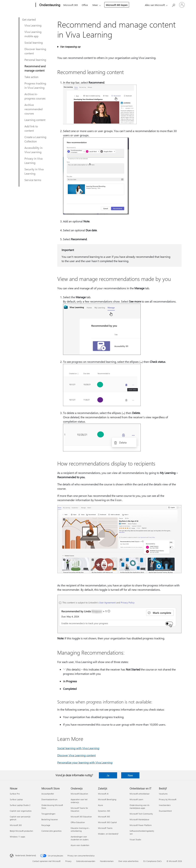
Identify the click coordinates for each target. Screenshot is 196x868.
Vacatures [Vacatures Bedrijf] (163, 794)
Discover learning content (35, 51)
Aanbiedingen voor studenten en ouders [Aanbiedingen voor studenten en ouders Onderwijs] (80, 838)
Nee (130, 775)
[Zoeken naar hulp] (173, 5)
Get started (29, 19)
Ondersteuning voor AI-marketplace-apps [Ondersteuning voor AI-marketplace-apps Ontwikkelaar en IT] (140, 807)
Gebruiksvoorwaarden (86, 861)
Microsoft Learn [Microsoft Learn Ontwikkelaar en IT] (136, 799)
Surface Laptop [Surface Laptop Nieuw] (16, 799)
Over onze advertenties (128, 861)
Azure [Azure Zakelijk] (100, 805)
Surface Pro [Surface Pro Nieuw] (15, 794)
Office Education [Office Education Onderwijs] (78, 822)
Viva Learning (33, 25)
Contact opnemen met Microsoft (47, 861)
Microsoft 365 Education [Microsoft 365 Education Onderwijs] (81, 817)
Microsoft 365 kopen (117, 5)
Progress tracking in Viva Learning (35, 85)
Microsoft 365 (71, 5)
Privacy (68, 861)
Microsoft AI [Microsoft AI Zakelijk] (103, 794)
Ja (108, 775)
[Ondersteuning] (49, 5)
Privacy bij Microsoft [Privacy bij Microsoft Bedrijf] (168, 799)
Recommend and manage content (35, 68)
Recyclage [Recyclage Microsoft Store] (46, 825)
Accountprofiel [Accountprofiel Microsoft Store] (48, 794)
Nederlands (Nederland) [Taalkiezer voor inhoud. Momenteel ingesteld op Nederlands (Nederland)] (26, 855)
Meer (95, 5)
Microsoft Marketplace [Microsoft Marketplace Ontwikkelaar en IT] (139, 819)
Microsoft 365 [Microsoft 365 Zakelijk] (104, 817)
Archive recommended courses (33, 109)
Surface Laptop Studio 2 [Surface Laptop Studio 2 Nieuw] (20, 805)
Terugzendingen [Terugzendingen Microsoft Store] (48, 814)
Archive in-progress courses (35, 96)
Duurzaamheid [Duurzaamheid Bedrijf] (165, 811)
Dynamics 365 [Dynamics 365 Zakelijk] (104, 811)
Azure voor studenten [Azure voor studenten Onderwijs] (80, 845)
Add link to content (31, 128)
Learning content (35, 120)
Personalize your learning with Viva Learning (85, 762)
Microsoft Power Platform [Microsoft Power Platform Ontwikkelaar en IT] (141, 825)
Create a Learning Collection (35, 139)
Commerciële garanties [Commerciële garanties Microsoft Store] (51, 831)
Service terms (33, 180)
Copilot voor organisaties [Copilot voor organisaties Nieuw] (21, 811)
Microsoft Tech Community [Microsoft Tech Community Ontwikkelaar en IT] (141, 814)
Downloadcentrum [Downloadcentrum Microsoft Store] (49, 799)
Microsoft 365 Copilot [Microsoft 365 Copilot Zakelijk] (107, 822)
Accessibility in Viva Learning (33, 150)
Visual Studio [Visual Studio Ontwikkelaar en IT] (135, 839)
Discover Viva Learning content (76, 755)
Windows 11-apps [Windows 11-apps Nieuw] (17, 837)
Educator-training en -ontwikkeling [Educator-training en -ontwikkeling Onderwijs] (80, 829)
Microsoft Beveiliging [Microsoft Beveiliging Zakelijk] (107, 799)
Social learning (34, 42)
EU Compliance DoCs (153, 861)
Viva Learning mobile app (33, 34)
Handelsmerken (107, 861)
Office (85, 5)
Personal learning (35, 60)
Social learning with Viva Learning (78, 748)
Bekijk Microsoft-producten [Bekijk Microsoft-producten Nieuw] (21, 831)
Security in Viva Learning (34, 171)
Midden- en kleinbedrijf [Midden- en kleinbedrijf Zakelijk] (108, 834)
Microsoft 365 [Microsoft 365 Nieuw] (16, 825)
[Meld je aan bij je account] (182, 5)
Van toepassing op (70, 47)
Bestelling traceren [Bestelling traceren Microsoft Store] (50, 819)
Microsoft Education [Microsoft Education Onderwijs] (79, 794)
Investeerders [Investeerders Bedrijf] (165, 805)
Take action (31, 77)
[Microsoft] (22, 5)
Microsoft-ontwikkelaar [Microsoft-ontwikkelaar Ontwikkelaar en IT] (140, 794)
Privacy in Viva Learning (33, 161)
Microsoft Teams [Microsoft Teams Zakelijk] (105, 828)
